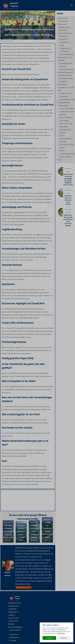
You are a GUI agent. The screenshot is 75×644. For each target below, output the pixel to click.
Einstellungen (61, 633)
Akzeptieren (49, 638)
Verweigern (64, 638)
